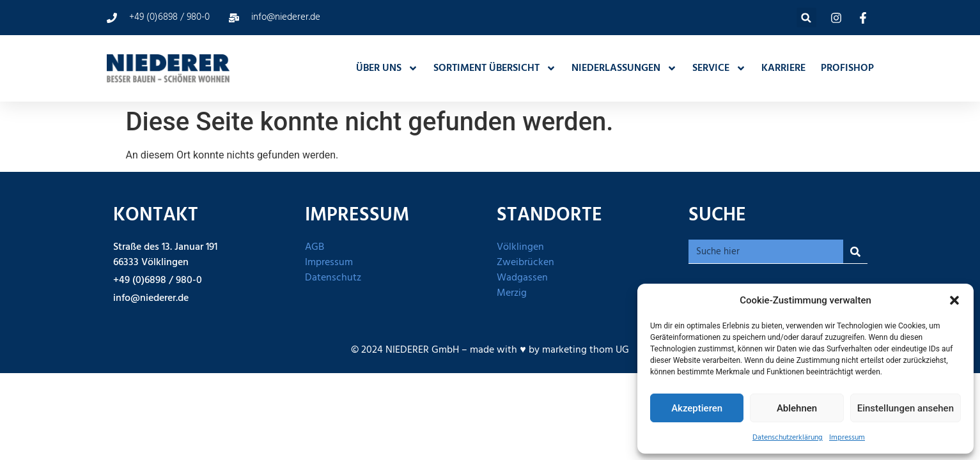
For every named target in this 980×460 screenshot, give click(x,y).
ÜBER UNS (387, 68)
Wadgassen (522, 278)
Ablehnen (797, 408)
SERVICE (719, 68)
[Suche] (855, 251)
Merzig (512, 293)
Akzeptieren (697, 408)
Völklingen (520, 247)
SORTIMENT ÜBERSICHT (495, 68)
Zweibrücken (525, 263)
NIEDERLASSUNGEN (624, 68)
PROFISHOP (847, 68)
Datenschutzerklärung (788, 438)
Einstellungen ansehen (906, 408)
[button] (954, 300)
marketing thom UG (586, 350)
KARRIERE (783, 68)
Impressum (847, 438)
